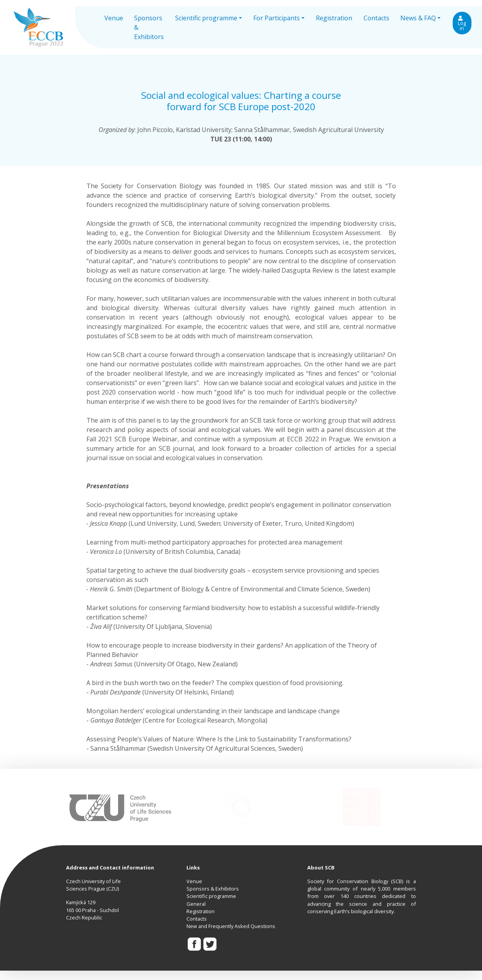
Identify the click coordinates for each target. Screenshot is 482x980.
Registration (334, 18)
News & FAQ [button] (418, 18)
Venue (114, 18)
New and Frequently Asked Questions (231, 926)
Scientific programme (211, 896)
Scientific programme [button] (206, 18)
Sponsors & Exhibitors (149, 27)
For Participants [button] (277, 18)
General (196, 904)
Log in (462, 23)
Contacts (376, 18)
